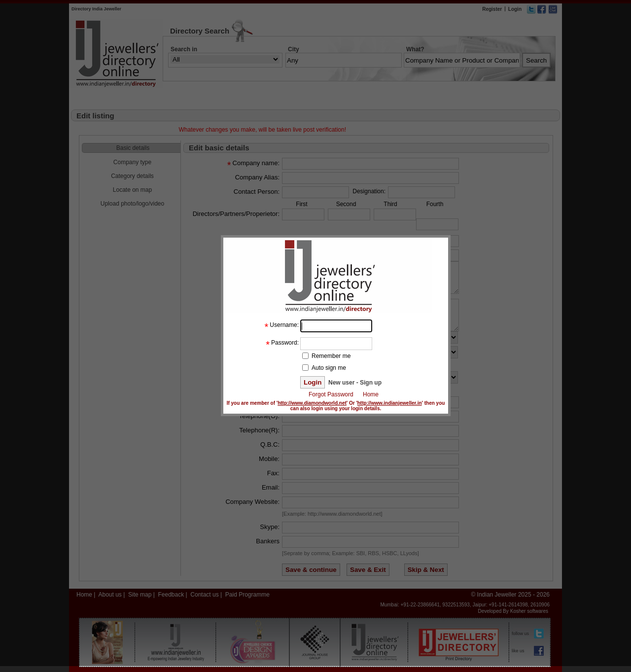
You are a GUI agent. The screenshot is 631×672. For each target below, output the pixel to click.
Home (371, 394)
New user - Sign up (354, 383)
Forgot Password (331, 394)
